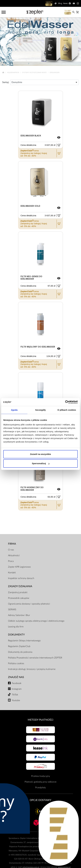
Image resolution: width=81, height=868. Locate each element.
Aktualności (14, 555)
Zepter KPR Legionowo (19, 567)
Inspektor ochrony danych (21, 578)
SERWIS (12, 610)
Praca (11, 561)
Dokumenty (16, 635)
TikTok (15, 695)
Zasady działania (20, 586)
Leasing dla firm (16, 627)
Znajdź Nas (16, 677)
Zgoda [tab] (14, 410)
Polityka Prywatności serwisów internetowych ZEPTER (35, 658)
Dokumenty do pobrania (20, 652)
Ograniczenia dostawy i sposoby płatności (29, 604)
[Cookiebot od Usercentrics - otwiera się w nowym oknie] (65, 402)
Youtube (16, 700)
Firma (12, 544)
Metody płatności (41, 720)
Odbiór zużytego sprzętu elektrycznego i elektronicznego (36, 621)
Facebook (17, 683)
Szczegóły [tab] (40, 410)
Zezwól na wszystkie (41, 454)
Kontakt (12, 573)
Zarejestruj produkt (18, 592)
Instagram (17, 689)
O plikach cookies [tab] (67, 410)
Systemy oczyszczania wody (35, 73)
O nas (11, 550)
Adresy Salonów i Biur (19, 615)
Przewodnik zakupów (19, 598)
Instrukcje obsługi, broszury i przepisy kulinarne (32, 669)
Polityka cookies (16, 663)
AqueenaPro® (13, 73)
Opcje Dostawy (41, 800)
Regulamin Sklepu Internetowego (24, 641)
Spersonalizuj (41, 463)
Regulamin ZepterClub (19, 646)
